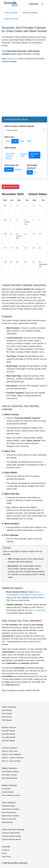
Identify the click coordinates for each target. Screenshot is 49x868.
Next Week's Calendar (9, 775)
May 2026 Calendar (8, 734)
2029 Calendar (7, 720)
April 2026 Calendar (8, 731)
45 (5, 220)
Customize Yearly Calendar (11, 833)
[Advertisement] (24, 89)
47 (5, 248)
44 (5, 206)
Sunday (9, 169)
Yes (30, 172)
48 (5, 262)
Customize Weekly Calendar (11, 839)
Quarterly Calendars (10, 748)
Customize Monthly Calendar (12, 836)
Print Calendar (10, 187)
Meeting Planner (7, 822)
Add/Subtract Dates (8, 806)
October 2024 (24, 155)
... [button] (42, 154)
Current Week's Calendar (10, 772)
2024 (15, 141)
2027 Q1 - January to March (11, 761)
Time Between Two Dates (10, 809)
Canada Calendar (8, 792)
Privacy (4, 853)
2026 (29, 141)
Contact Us (6, 850)
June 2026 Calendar (9, 737)
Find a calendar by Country (11, 795)
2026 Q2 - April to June (10, 751)
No (35, 172)
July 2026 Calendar (8, 741)
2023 (8, 141)
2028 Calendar (7, 717)
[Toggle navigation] (42, 4)
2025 (22, 141)
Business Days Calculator (10, 816)
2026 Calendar (7, 710)
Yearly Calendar (11, 13)
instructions (12, 59)
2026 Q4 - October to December (13, 758)
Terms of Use (6, 857)
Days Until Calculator (9, 812)
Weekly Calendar (11, 19)
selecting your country (34, 610)
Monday (18, 169)
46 (5, 234)
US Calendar (6, 789)
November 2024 (34, 155)
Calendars (34, 4)
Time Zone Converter (9, 819)
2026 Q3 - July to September (11, 754)
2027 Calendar (7, 714)
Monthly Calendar (30, 13)
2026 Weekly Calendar (9, 778)
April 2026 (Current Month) (10, 156)
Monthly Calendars (9, 727)
